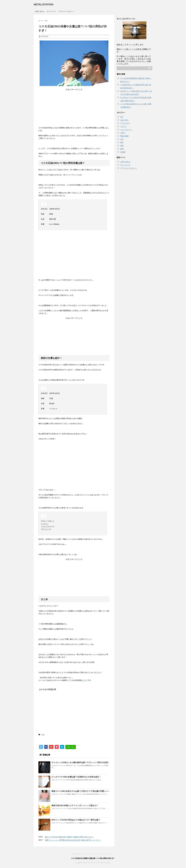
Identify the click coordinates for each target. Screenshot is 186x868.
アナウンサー (125, 123)
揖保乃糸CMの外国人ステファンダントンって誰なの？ (75, 806)
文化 (122, 139)
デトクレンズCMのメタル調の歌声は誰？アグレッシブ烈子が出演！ (80, 763)
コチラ (85, 680)
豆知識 (123, 152)
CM (43, 735)
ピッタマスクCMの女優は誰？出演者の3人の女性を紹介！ (76, 777)
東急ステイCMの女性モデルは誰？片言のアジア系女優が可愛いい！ (80, 791)
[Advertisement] (74, 107)
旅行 (122, 142)
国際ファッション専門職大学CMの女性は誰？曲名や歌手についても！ (73, 840)
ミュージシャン (126, 130)
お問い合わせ (40, 11)
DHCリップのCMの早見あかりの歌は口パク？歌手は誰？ (76, 820)
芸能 (122, 149)
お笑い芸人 (124, 120)
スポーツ (124, 126)
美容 (122, 146)
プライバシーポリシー (66, 11)
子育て (123, 133)
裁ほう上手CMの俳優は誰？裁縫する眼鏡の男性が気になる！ (69, 837)
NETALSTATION (43, 4)
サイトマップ (51, 11)
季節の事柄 (124, 136)
